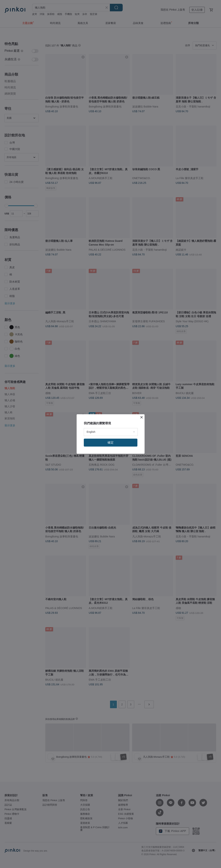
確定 (111, 443)
